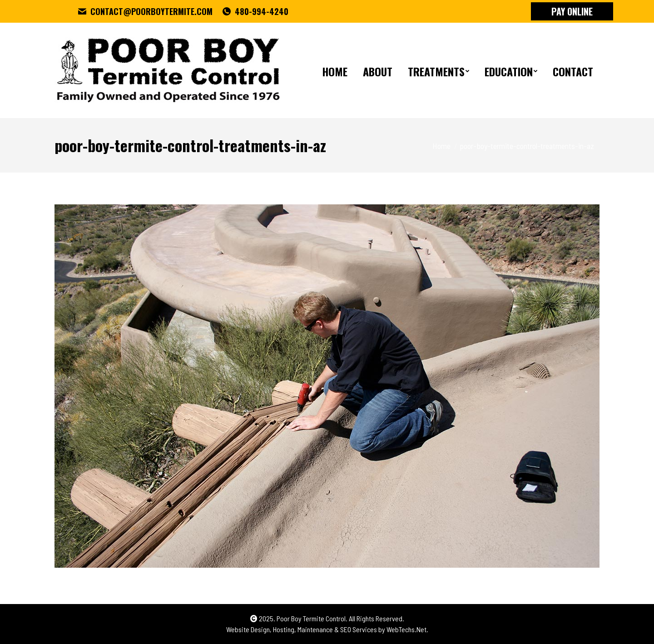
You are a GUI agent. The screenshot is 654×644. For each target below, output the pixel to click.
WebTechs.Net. (407, 629)
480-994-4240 (255, 11)
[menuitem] (335, 70)
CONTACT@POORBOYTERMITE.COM (145, 11)
